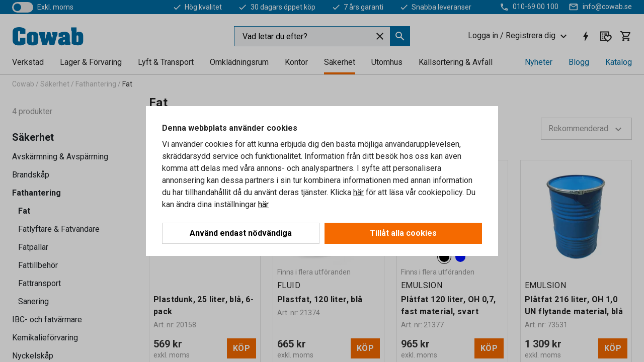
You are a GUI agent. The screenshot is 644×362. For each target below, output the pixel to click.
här (358, 192)
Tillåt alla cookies (403, 233)
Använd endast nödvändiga (241, 233)
